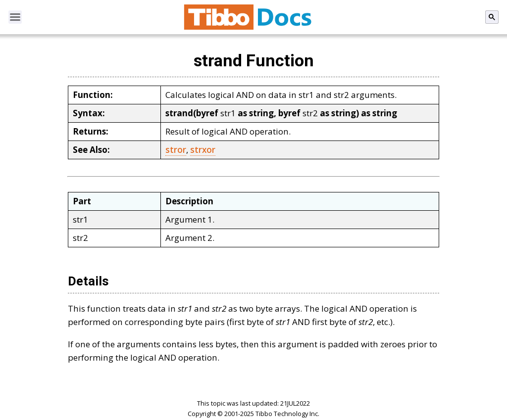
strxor (203, 150)
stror (176, 150)
